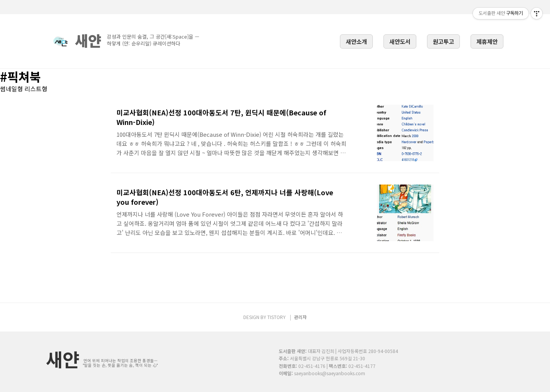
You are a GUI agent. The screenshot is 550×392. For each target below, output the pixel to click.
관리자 (300, 317)
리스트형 (36, 89)
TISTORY (277, 317)
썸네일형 (11, 89)
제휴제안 (487, 41)
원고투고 (443, 41)
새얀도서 (400, 41)
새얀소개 (356, 41)
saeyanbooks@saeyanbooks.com (330, 373)
